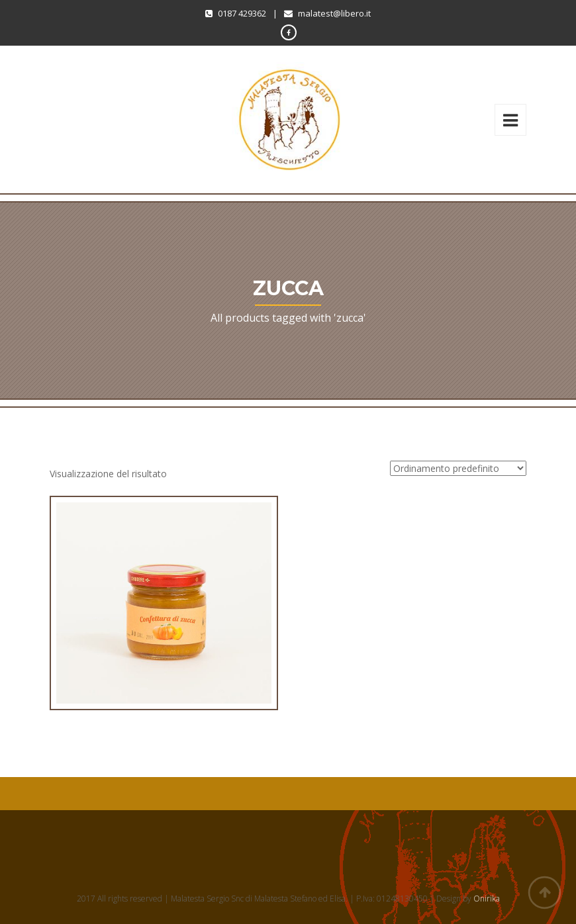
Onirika (487, 899)
